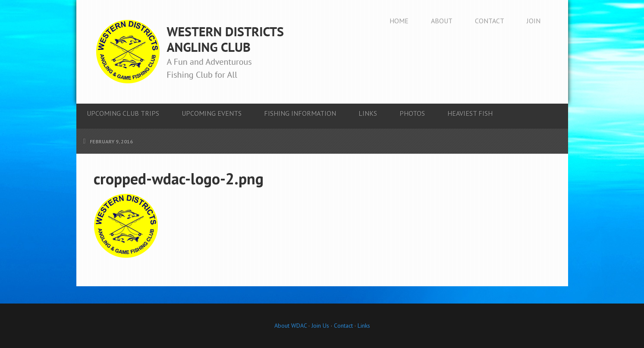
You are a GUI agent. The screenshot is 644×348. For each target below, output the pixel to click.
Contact (343, 326)
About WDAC (291, 326)
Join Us (319, 326)
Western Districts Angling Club (190, 52)
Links (364, 326)
